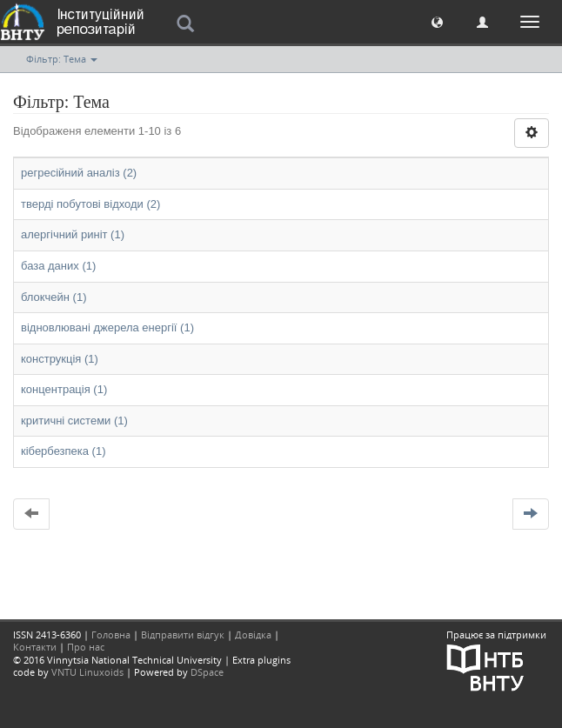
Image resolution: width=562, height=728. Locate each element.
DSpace (207, 672)
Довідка (253, 634)
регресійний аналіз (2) (79, 173)
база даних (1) (58, 266)
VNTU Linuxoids (87, 672)
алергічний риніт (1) (73, 234)
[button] (437, 21)
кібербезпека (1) (64, 451)
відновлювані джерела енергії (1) (107, 327)
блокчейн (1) (54, 297)
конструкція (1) (60, 359)
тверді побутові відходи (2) (90, 204)
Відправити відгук (183, 634)
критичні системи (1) (74, 421)
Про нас (86, 647)
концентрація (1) (64, 389)
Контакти (35, 647)
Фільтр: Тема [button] (62, 59)
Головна (111, 634)
